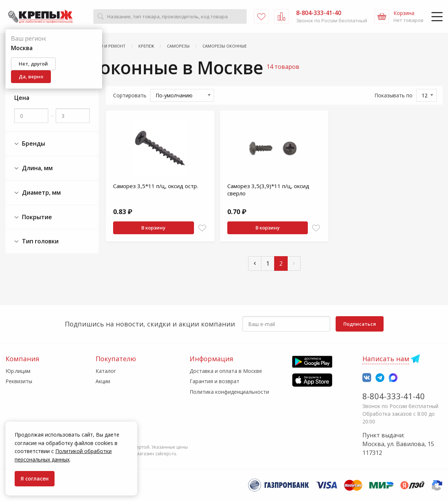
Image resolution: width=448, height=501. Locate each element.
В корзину (153, 228)
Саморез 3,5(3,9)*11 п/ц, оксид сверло (268, 190)
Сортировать (130, 95)
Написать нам (386, 359)
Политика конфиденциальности (229, 392)
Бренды (30, 144)
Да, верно (31, 76)
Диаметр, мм (38, 193)
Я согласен (35, 478)
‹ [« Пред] (255, 263)
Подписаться (360, 324)
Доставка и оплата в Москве (226, 371)
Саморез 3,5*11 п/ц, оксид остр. (156, 186)
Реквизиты (19, 381)
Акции (103, 381)
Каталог (106, 371)
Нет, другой (33, 64)
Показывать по (393, 95)
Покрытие (33, 217)
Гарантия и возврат (214, 381)
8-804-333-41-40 (394, 396)
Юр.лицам (18, 371)
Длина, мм (33, 168)
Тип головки (36, 241)
